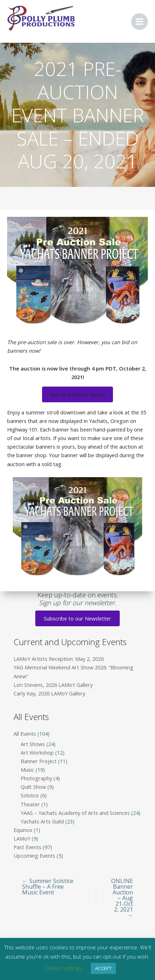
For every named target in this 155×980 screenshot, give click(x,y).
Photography (36, 778)
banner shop (31, 455)
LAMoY (22, 838)
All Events (25, 734)
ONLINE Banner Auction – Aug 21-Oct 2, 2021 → (122, 898)
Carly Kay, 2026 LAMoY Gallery (49, 693)
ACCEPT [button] (103, 968)
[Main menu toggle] (139, 22)
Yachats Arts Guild (42, 821)
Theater (30, 804)
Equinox (23, 830)
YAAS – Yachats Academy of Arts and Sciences (75, 813)
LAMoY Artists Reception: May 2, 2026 (59, 659)
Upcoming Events (34, 856)
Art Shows (33, 744)
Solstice (30, 795)
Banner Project (39, 761)
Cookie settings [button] (63, 968)
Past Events (27, 847)
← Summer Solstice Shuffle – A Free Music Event (48, 887)
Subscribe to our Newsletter (77, 618)
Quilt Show (33, 787)
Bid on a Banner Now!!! (77, 394)
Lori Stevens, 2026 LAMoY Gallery (53, 685)
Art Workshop (37, 752)
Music (27, 770)
